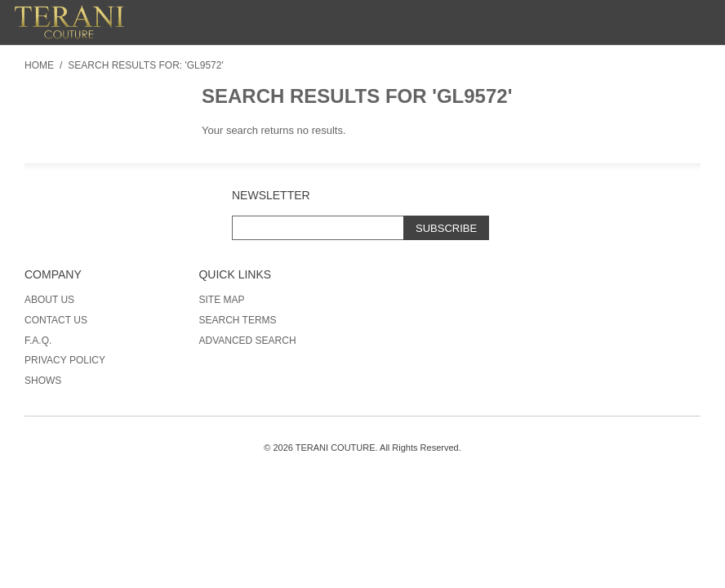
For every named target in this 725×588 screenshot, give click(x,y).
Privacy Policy (65, 360)
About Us (49, 300)
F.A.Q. (38, 341)
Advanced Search (247, 341)
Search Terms (237, 320)
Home (39, 65)
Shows (43, 381)
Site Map (221, 300)
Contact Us (56, 320)
